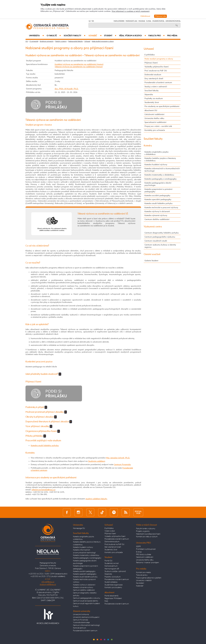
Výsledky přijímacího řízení (157, 67)
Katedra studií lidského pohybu (45, 446)
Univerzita (36, 36)
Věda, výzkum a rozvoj (132, 36)
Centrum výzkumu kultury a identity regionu (160, 246)
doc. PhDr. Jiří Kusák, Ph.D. (67, 89)
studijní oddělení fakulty (96, 499)
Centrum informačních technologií (86, 625)
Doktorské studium (153, 75)
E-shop (139, 552)
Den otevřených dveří (113, 547)
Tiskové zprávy (142, 575)
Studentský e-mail (112, 563)
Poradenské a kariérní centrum (158, 83)
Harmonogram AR (112, 569)
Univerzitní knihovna (81, 614)
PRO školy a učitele (144, 555)
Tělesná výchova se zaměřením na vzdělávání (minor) (79, 67)
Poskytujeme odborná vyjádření (149, 578)
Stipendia (149, 95)
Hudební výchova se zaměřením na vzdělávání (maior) (79, 64)
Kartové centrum (80, 628)
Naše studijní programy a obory (103, 41)
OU (27, 41)
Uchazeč (95, 36)
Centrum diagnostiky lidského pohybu (162, 233)
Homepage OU (79, 528)
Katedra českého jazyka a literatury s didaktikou (160, 159)
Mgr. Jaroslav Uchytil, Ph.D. (118, 458)
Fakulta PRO (156, 36)
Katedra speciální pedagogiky (158, 199)
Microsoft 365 (131, 21)
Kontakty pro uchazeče (155, 130)
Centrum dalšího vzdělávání (157, 219)
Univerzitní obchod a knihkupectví (86, 617)
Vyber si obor (110, 531)
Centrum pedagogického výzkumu (160, 237)
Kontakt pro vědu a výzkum (147, 537)
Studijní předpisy (111, 582)
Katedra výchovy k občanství (157, 211)
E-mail (149, 21)
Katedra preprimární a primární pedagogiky (158, 190)
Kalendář (140, 586)
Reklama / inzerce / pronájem (148, 563)
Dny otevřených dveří (154, 79)
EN (93, 21)
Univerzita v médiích (144, 581)
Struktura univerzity (47, 41)
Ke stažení (140, 583)
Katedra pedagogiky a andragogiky (161, 179)
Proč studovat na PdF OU (156, 71)
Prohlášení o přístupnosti (146, 549)
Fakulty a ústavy (61, 41)
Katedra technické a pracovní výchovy (161, 208)
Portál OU (108, 561)
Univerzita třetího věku (154, 118)
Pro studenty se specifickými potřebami (162, 106)
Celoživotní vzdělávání (154, 114)
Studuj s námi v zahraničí (156, 87)
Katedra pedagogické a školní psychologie (158, 184)
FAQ (106, 601)
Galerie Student (151, 261)
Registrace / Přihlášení (113, 598)
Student (110, 36)
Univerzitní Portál (173, 21)
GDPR (138, 547)
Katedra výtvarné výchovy (156, 215)
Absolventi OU (151, 110)
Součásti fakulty (74, 36)
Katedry (148, 146)
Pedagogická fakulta (75, 41)
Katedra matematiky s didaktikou (159, 175)
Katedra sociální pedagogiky (157, 196)
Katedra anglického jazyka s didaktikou (156, 153)
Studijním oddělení (97, 461)
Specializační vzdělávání (155, 122)
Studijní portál (158, 21)
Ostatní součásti (152, 254)
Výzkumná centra (153, 227)
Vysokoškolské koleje (81, 623)
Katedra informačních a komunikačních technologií (162, 170)
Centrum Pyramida (122, 465)
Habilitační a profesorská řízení (148, 534)
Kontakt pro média (143, 572)
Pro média (172, 36)
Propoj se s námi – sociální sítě (158, 126)
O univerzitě (34, 41)
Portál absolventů (111, 596)
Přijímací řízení (151, 63)
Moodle (142, 21)
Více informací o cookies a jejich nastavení (130, 11)
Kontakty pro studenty (113, 587)
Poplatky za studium (154, 98)
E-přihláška (150, 55)
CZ (90, 21)
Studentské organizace (114, 585)
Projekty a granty (143, 531)
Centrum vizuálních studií (156, 241)
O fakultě (54, 36)
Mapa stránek (119, 21)
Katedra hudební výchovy (156, 165)
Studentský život (152, 102)
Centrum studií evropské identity (86, 601)
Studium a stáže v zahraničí (115, 571)
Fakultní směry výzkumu (146, 529)
